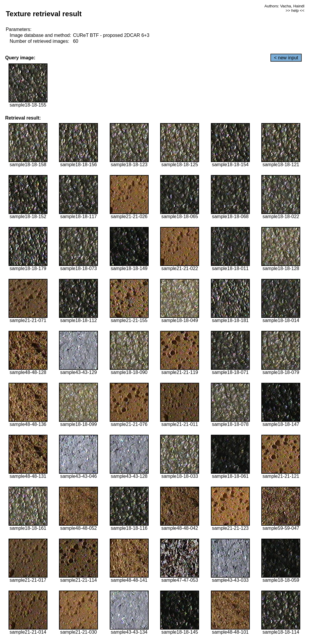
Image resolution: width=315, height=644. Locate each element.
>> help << (295, 10)
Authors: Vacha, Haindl (284, 6)
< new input (286, 58)
